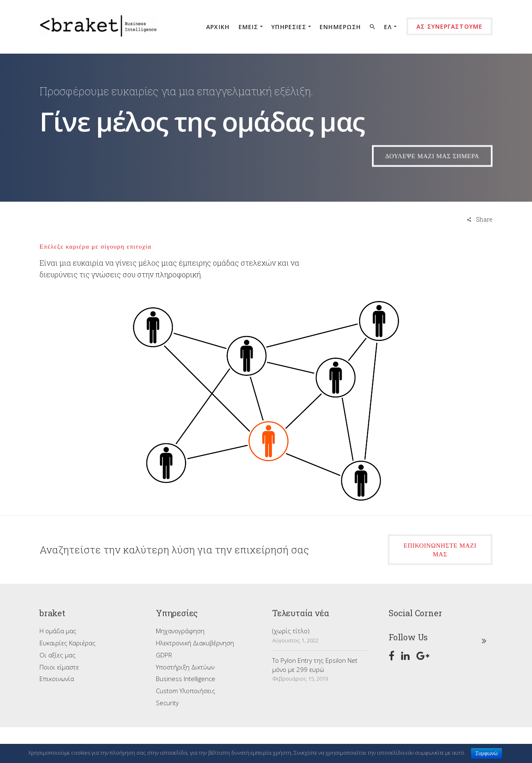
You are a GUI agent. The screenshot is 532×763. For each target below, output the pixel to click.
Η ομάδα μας (58, 631)
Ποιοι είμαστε (59, 667)
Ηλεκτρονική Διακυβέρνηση (195, 643)
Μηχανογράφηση (180, 631)
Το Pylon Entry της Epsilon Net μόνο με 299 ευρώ (315, 665)
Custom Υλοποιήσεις (186, 691)
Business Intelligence (186, 679)
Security (167, 703)
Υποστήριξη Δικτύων (185, 667)
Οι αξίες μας (58, 655)
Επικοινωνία (57, 679)
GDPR (164, 655)
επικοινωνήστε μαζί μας (440, 550)
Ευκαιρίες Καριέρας (68, 643)
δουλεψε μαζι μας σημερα (432, 163)
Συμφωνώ (486, 753)
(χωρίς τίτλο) (291, 631)
